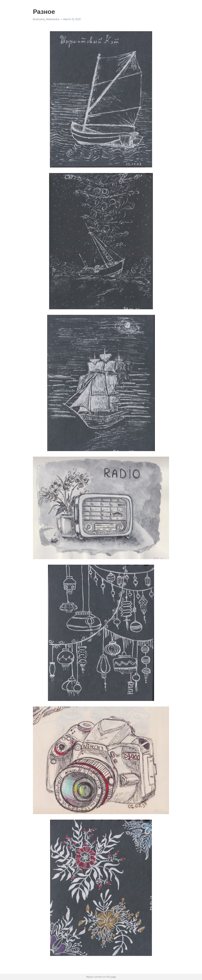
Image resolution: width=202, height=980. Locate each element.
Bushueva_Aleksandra (46, 19)
